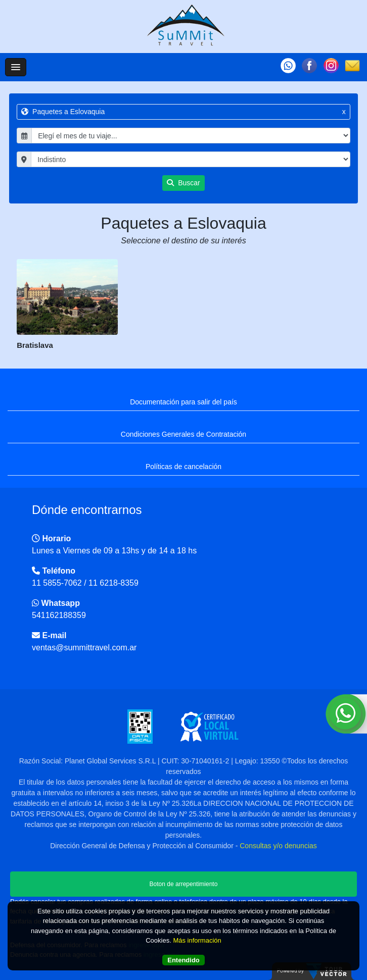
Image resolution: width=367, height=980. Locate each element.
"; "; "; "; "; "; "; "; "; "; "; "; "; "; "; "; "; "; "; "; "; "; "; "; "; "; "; (191, 159)
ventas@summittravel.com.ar (84, 648)
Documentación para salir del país (183, 402)
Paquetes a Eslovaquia (183, 112)
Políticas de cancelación (183, 467)
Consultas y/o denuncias (278, 846)
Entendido (183, 960)
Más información (197, 940)
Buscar (183, 183)
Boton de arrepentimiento (184, 884)
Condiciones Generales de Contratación (183, 434)
